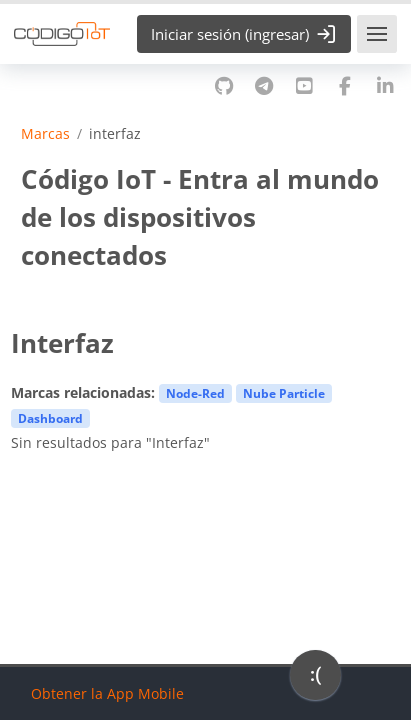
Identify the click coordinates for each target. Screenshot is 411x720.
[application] (315, 680)
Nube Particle (284, 393)
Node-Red (195, 393)
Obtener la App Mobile (107, 693)
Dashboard (50, 418)
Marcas (45, 134)
